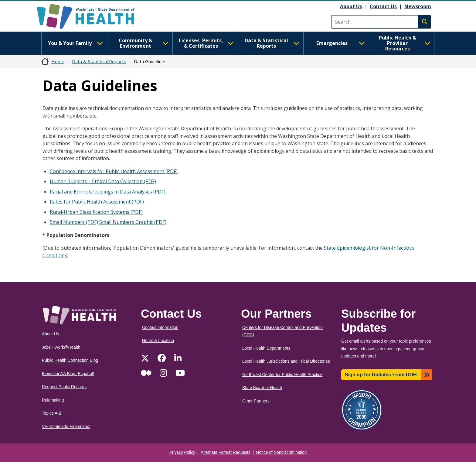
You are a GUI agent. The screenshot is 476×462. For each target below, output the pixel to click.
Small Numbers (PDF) (74, 222)
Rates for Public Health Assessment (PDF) (97, 202)
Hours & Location (158, 341)
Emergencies (341, 43)
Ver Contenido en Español (66, 427)
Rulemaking (53, 400)
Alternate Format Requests (226, 452)
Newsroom (418, 6)
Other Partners (256, 401)
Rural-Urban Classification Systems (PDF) (96, 212)
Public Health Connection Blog (70, 360)
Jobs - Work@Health (61, 347)
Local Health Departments (266, 348)
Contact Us (383, 6)
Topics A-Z (52, 413)
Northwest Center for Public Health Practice (282, 375)
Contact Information (160, 328)
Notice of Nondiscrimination (282, 452)
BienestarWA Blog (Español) (68, 374)
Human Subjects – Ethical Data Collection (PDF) (103, 181)
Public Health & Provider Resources (405, 43)
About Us (351, 6)
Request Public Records (64, 387)
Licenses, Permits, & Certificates (206, 43)
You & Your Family (75, 43)
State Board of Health (262, 388)
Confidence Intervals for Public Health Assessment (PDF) (114, 171)
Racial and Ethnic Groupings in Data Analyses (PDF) (108, 192)
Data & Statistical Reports (272, 43)
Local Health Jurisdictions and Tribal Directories (286, 361)
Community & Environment (144, 43)
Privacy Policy (182, 452)
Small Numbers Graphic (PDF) (133, 222)
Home (58, 61)
